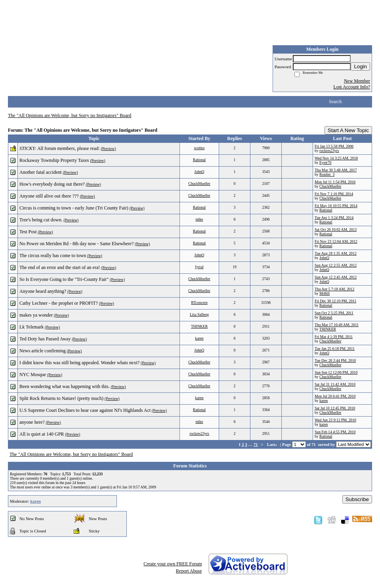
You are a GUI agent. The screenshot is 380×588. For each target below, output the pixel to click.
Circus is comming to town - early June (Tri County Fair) (74, 208)
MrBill (325, 293)
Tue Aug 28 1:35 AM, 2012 (336, 253)
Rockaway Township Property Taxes (54, 160)
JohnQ (199, 172)
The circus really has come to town (53, 256)
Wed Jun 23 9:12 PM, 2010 (335, 420)
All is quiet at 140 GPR (42, 434)
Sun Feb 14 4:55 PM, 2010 (335, 432)
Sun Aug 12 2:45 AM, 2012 (336, 277)
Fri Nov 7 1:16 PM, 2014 (334, 194)
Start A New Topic (348, 130)
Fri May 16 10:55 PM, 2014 (336, 206)
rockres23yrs (329, 151)
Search (335, 102)
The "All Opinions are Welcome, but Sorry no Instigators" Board (70, 115)
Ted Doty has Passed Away (45, 339)
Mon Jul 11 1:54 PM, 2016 (335, 182)
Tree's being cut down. (41, 220)
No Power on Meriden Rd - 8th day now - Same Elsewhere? (76, 244)
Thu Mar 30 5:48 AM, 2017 (336, 170)
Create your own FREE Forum (173, 564)
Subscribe (357, 499)
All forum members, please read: (69, 148)
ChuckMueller (199, 184)
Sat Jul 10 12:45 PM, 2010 (335, 408)
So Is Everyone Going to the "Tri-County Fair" (64, 279)
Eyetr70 (325, 162)
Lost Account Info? (352, 87)
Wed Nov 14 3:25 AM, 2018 (336, 158)
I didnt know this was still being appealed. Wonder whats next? (79, 363)
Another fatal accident (41, 172)
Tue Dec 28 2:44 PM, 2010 (335, 360)
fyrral (199, 267)
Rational (200, 160)
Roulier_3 (327, 174)
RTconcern (199, 303)
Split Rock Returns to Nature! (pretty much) (61, 398)
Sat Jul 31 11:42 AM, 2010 (335, 384)
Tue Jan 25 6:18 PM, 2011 (335, 349)
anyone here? (32, 422)
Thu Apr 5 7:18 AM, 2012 (334, 289)
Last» (273, 444)
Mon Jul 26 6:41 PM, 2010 (335, 396)
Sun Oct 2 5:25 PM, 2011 (334, 313)
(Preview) (109, 149)
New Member (357, 81)
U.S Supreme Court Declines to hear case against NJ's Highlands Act (85, 410)
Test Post (28, 232)
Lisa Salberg (199, 314)
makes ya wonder (36, 315)
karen (199, 338)
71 (256, 444)
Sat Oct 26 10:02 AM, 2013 (336, 230)
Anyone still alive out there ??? (49, 196)
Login (360, 66)
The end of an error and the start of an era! (60, 267)
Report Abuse (189, 571)
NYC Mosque (33, 375)
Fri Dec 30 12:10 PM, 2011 (335, 301)
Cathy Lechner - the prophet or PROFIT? (59, 303)
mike (199, 219)
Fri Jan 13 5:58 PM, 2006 (334, 146)
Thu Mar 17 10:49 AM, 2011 (337, 325)
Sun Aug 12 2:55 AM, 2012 (336, 265)
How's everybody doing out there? (52, 184)
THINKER (199, 326)
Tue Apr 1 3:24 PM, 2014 (334, 218)
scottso (200, 148)
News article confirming (43, 351)
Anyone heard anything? (43, 291)
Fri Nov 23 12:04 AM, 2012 (336, 241)
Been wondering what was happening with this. (65, 386)
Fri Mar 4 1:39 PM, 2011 (334, 337)
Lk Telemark (32, 327)
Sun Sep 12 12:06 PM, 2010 (336, 372)
